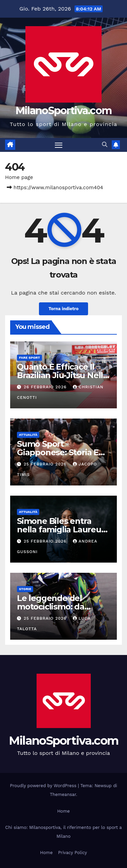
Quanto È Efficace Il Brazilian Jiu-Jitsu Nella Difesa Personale (62, 375)
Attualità (28, 435)
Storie (25, 589)
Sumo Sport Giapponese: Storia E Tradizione (58, 452)
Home (63, 811)
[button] (105, 145)
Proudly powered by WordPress (44, 786)
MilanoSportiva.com (63, 111)
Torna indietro (63, 309)
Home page (19, 177)
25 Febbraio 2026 (46, 464)
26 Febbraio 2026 (46, 387)
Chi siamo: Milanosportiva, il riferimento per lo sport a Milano (63, 832)
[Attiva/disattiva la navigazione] (59, 145)
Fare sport (29, 358)
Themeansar (63, 794)
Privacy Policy (72, 853)
